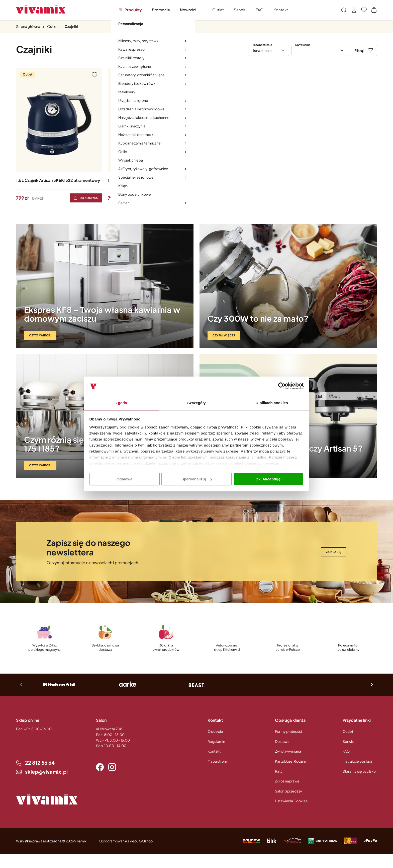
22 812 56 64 (40, 763)
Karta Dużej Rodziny (291, 761)
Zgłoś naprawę (287, 781)
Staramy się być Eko (359, 771)
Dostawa (282, 741)
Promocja (161, 10)
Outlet (218, 10)
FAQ (260, 10)
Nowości (188, 10)
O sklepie (215, 731)
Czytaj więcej (40, 335)
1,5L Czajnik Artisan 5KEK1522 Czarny (143, 180)
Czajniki (71, 26)
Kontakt (281, 10)
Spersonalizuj (197, 479)
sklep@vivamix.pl (46, 772)
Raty (279, 771)
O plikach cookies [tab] (272, 403)
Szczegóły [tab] (196, 403)
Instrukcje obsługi (357, 761)
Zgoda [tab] (121, 403)
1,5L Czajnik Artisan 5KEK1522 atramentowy (58, 180)
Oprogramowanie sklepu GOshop (126, 841)
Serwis (240, 10)
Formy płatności (288, 731)
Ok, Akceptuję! (268, 479)
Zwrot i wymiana (288, 751)
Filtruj (359, 50)
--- (298, 50)
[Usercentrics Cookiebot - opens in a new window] (282, 386)
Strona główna (28, 26)
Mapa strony (218, 761)
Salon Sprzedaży (288, 791)
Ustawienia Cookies (291, 801)
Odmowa (124, 479)
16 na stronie (262, 50)
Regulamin (216, 741)
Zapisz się (334, 552)
